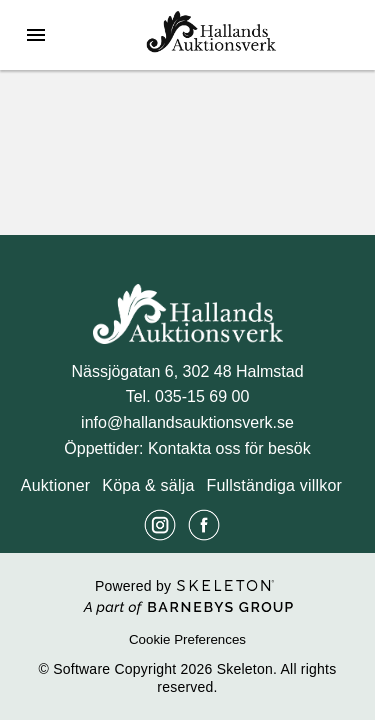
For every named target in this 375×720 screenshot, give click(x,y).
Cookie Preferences (187, 639)
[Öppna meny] (36, 35)
